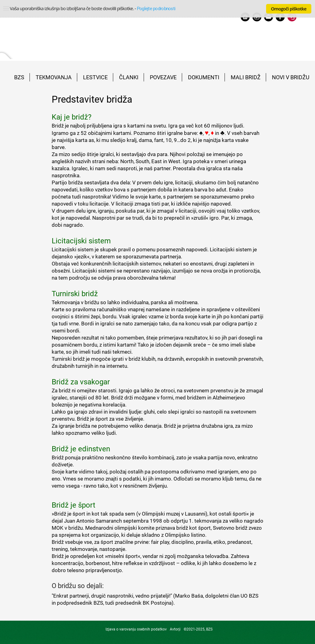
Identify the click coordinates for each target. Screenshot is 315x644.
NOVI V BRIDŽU (291, 77)
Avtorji (175, 629)
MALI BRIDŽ (246, 77)
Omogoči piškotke (289, 9)
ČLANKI (129, 77)
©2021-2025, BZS (198, 629)
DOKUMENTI (204, 77)
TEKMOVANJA (54, 77)
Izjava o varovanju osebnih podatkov (136, 629)
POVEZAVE (163, 77)
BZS (19, 77)
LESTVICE (95, 77)
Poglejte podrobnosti (156, 9)
